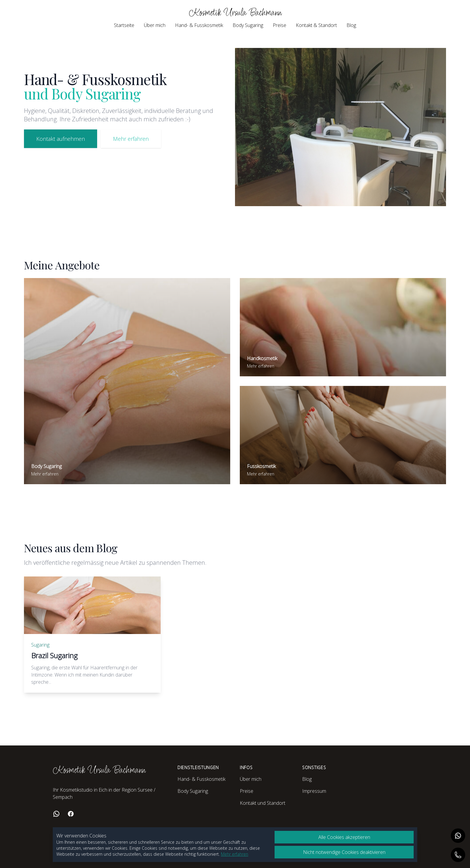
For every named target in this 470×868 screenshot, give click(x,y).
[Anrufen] (458, 855)
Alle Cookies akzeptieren (344, 837)
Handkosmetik (262, 358)
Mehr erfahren (131, 139)
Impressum (314, 791)
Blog (351, 25)
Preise (280, 25)
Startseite (124, 25)
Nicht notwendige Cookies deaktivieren (344, 852)
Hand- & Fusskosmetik (199, 25)
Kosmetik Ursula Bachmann (235, 13)
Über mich (155, 25)
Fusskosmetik (261, 466)
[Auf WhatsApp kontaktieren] (458, 836)
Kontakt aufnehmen (61, 139)
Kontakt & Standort (316, 25)
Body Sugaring (248, 25)
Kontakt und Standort (263, 803)
